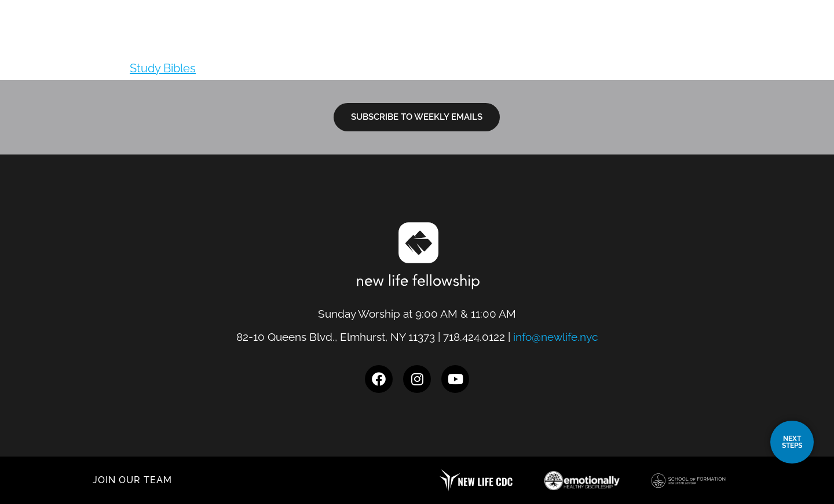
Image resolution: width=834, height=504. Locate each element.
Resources (640, 38)
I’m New (490, 38)
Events (705, 38)
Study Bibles (163, 68)
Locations (420, 38)
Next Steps (561, 38)
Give (748, 38)
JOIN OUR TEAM (132, 480)
